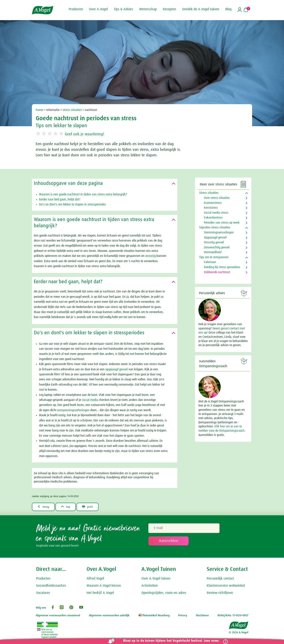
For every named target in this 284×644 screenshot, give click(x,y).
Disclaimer (202, 616)
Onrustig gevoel (214, 242)
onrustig (151, 256)
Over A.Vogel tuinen (156, 579)
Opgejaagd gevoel (215, 238)
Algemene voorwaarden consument (58, 616)
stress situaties (72, 110)
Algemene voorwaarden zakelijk (109, 616)
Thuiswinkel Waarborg (154, 616)
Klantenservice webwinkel (226, 586)
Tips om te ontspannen (214, 257)
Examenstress (213, 203)
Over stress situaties (217, 198)
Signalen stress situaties (215, 227)
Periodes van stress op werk (222, 223)
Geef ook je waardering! (87, 134)
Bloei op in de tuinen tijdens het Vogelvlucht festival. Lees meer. (170, 641)
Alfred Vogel (95, 579)
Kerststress (211, 208)
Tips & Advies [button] (123, 9)
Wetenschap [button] (148, 9)
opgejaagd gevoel (116, 369)
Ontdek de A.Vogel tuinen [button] (201, 9)
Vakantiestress (213, 218)
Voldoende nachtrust (217, 272)
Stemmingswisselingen (219, 232)
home (39, 110)
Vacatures (43, 593)
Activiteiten (150, 586)
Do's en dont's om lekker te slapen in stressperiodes (72, 204)
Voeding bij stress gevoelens (222, 267)
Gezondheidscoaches (51, 586)
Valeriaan (210, 262)
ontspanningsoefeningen (73, 410)
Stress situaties (209, 193)
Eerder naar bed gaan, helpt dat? (60, 199)
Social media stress (216, 213)
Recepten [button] (170, 9)
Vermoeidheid (213, 252)
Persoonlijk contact (220, 579)
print (90, 507)
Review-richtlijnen (220, 593)
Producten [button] (76, 9)
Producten (43, 579)
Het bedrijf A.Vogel (100, 593)
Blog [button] (228, 9)
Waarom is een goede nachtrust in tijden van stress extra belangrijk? (83, 194)
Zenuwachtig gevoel (217, 247)
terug (44, 507)
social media (90, 400)
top (67, 507)
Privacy (183, 616)
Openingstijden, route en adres (164, 593)
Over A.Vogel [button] (98, 9)
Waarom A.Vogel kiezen (104, 586)
